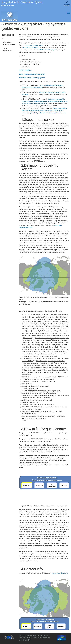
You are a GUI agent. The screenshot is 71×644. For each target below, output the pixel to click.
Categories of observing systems (9, 43)
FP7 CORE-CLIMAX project (34, 45)
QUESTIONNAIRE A (25, 70)
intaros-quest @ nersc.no (60, 573)
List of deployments (7, 49)
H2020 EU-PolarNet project (47, 50)
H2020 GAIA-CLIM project (30, 48)
